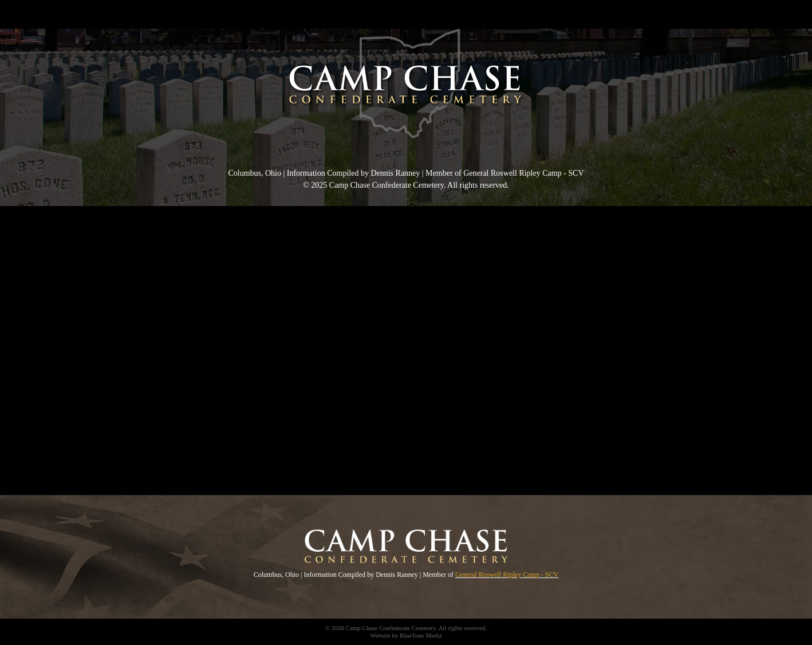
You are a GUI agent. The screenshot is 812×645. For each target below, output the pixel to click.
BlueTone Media (421, 635)
